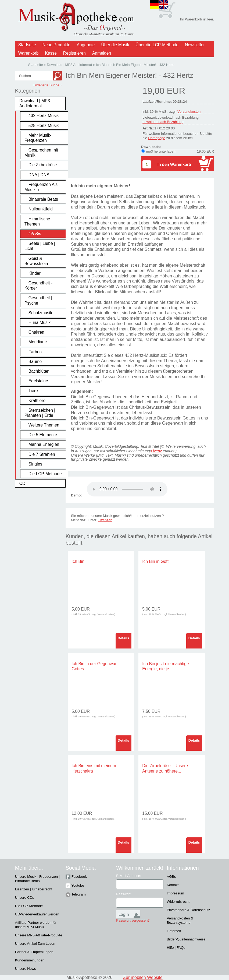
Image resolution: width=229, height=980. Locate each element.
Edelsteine (38, 381)
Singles (35, 464)
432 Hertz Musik (44, 116)
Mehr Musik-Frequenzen (38, 138)
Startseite (27, 45)
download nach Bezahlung (163, 122)
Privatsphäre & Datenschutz (188, 910)
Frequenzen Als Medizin (41, 187)
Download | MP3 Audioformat (35, 103)
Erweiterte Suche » (48, 85)
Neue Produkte (56, 45)
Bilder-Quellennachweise (186, 939)
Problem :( (127, 489)
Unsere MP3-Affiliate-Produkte (39, 935)
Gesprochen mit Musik (41, 153)
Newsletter (195, 45)
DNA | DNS (39, 175)
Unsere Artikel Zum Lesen (35, 944)
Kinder (35, 273)
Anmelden (102, 53)
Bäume (35, 362)
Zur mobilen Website (143, 977)
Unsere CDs (25, 898)
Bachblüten (39, 371)
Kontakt (173, 885)
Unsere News (26, 969)
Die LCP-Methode (45, 474)
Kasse (51, 53)
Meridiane (38, 342)
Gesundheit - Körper (38, 285)
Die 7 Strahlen (42, 454)
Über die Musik (115, 45)
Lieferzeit (174, 931)
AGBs (171, 877)
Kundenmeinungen (30, 960)
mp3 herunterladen (161, 151)
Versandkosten (189, 112)
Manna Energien (44, 444)
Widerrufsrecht (178, 902)
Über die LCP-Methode (157, 45)
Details (124, 638)
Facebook (76, 877)
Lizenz (156, 451)
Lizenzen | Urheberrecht (34, 889)
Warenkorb (28, 53)
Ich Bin (35, 234)
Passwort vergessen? (133, 920)
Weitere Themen (44, 425)
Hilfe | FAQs (176, 948)
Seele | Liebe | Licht (40, 246)
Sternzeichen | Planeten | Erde (40, 413)
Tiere (33, 391)
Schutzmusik (40, 313)
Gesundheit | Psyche (38, 300)
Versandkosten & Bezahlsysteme (180, 920)
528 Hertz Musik (44, 126)
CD (22, 483)
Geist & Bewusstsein (36, 261)
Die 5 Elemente (43, 435)
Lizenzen (105, 520)
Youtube (75, 885)
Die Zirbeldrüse (43, 165)
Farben (35, 352)
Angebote (86, 45)
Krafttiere (37, 401)
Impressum (175, 893)
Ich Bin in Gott (155, 561)
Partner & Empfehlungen (34, 952)
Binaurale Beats (43, 199)
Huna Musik (40, 322)
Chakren (36, 332)
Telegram (76, 894)
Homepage (157, 138)
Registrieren (74, 53)
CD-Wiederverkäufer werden (37, 914)
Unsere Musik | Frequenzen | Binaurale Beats (37, 879)
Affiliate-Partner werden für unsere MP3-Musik (36, 925)
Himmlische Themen (37, 221)
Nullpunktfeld (41, 209)
